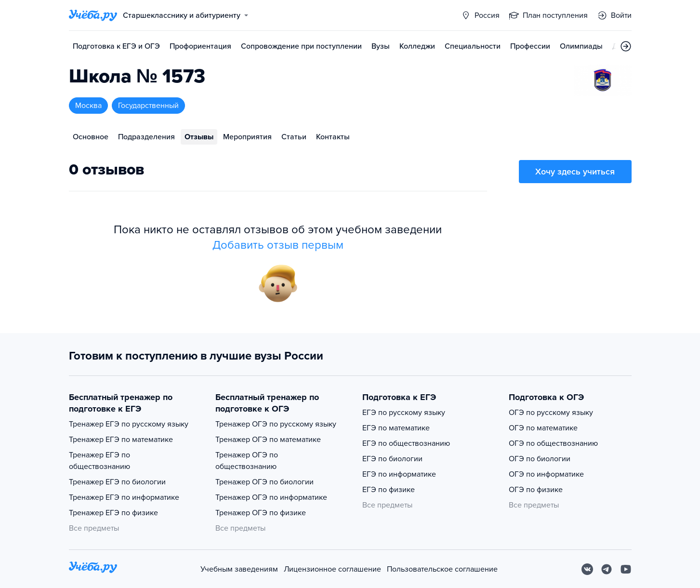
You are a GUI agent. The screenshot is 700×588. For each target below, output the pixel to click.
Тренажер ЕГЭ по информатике (124, 497)
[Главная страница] (93, 15)
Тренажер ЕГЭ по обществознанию (99, 461)
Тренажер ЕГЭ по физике (113, 513)
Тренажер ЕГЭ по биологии (117, 482)
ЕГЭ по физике (389, 490)
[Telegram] (607, 569)
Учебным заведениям (239, 569)
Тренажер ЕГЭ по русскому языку (129, 424)
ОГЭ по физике (536, 490)
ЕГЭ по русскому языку (404, 413)
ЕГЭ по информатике (399, 474)
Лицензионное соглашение (332, 569)
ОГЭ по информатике (546, 474)
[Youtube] (626, 569)
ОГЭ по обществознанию (553, 443)
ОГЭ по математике (543, 428)
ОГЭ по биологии (540, 459)
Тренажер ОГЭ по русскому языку (276, 424)
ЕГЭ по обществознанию (406, 443)
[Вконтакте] (587, 569)
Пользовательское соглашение (442, 569)
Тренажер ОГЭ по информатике (271, 497)
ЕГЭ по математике (396, 428)
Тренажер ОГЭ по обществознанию (247, 461)
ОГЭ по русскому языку (551, 413)
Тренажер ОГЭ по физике (261, 513)
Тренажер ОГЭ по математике (268, 440)
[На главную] (93, 569)
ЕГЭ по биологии (392, 459)
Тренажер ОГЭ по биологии (264, 482)
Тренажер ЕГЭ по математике (121, 440)
